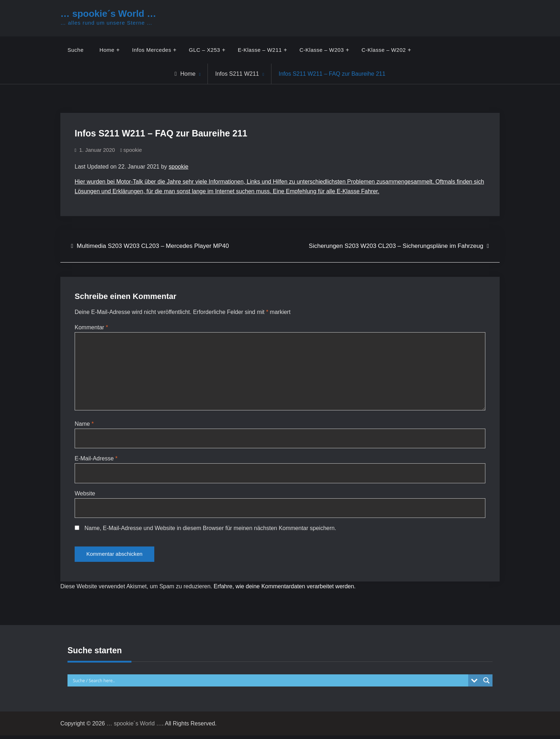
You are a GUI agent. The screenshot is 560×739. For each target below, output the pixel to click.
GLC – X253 (205, 50)
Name (84, 425)
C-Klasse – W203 (322, 50)
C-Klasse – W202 (384, 50)
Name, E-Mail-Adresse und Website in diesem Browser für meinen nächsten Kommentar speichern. (210, 530)
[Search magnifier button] (486, 684)
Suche (76, 50)
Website (85, 495)
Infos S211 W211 (237, 74)
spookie (133, 150)
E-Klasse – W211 (260, 50)
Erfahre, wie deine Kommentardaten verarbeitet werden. (285, 590)
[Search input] (270, 684)
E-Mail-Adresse (96, 460)
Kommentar (91, 327)
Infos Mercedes (152, 50)
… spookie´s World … (108, 14)
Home (107, 50)
